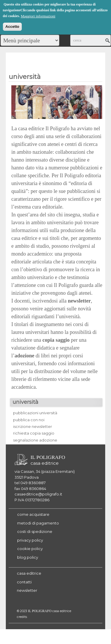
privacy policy (30, 540)
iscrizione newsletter (33, 426)
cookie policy (30, 549)
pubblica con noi (29, 420)
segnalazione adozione (35, 440)
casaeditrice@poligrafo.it (38, 494)
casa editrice (29, 573)
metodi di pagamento (38, 523)
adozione (24, 356)
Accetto (12, 26)
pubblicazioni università (35, 413)
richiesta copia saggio (34, 433)
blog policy (28, 557)
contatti (24, 582)
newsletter (27, 590)
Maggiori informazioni (38, 16)
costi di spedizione (35, 531)
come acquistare (33, 514)
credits (22, 617)
